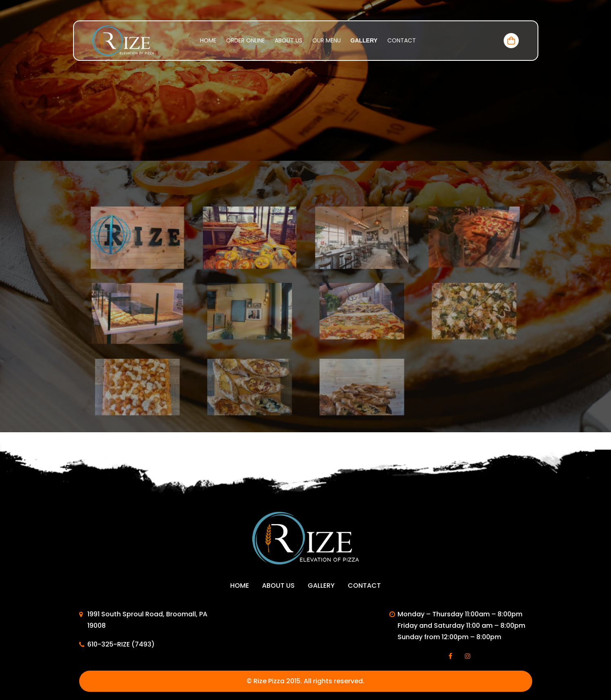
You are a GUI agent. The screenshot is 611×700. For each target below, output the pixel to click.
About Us (289, 40)
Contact (402, 40)
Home (208, 40)
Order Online (246, 40)
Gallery (364, 40)
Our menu (327, 40)
